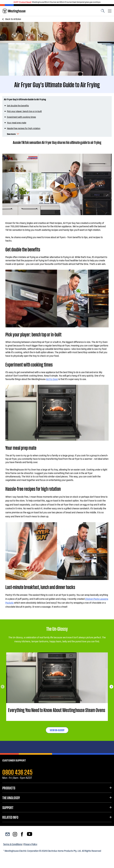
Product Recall (25, 2)
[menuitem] (14, 11)
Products (9, 788)
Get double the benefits (18, 105)
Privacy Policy (30, 844)
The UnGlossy (11, 798)
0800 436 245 (17, 772)
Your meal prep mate (17, 123)
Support (8, 807)
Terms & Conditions (13, 844)
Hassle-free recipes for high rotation (24, 128)
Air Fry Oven (52, 379)
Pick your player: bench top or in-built (24, 111)
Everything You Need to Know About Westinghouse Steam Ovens (57, 710)
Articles (13, 19)
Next (111, 687)
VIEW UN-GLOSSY (57, 730)
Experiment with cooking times (21, 117)
